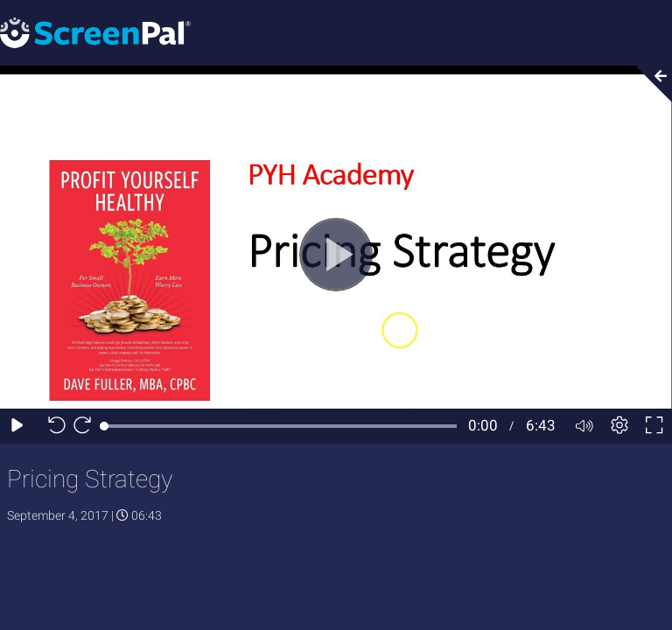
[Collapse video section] (649, 84)
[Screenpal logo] (95, 32)
